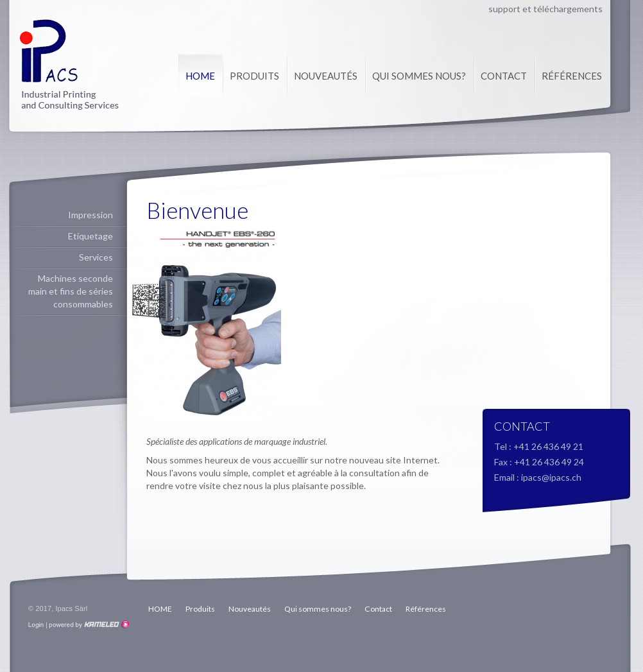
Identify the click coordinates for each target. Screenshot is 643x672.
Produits (254, 76)
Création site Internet (88, 625)
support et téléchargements (545, 9)
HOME (200, 76)
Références (572, 76)
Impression (90, 215)
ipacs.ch (69, 65)
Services (96, 257)
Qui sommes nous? (419, 76)
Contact (504, 76)
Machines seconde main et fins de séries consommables (71, 291)
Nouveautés (326, 76)
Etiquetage (90, 236)
